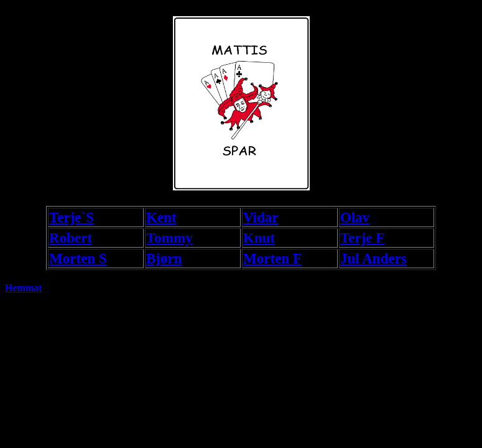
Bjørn (164, 258)
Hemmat (24, 288)
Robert (71, 238)
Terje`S (72, 217)
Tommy (169, 238)
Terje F (362, 238)
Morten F (272, 258)
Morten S (78, 258)
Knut (259, 238)
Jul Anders (373, 258)
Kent (161, 217)
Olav (355, 217)
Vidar (261, 217)
